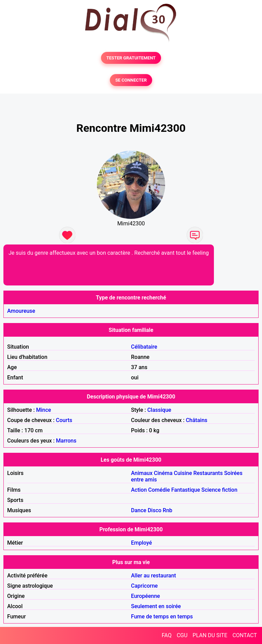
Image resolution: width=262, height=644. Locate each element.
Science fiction (219, 490)
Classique (159, 410)
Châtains (197, 420)
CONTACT (245, 635)
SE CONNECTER (131, 80)
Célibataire (144, 347)
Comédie (159, 490)
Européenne (145, 596)
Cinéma (163, 473)
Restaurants (208, 473)
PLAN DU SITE (210, 635)
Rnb (168, 510)
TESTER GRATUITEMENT (131, 58)
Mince (44, 410)
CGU (182, 635)
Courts (64, 420)
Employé (141, 543)
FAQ (167, 635)
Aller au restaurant (154, 576)
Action (139, 490)
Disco (155, 510)
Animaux (142, 473)
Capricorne (144, 586)
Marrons (66, 441)
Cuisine (183, 473)
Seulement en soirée (156, 606)
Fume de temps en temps (162, 617)
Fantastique (186, 490)
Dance (139, 510)
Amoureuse (21, 311)
